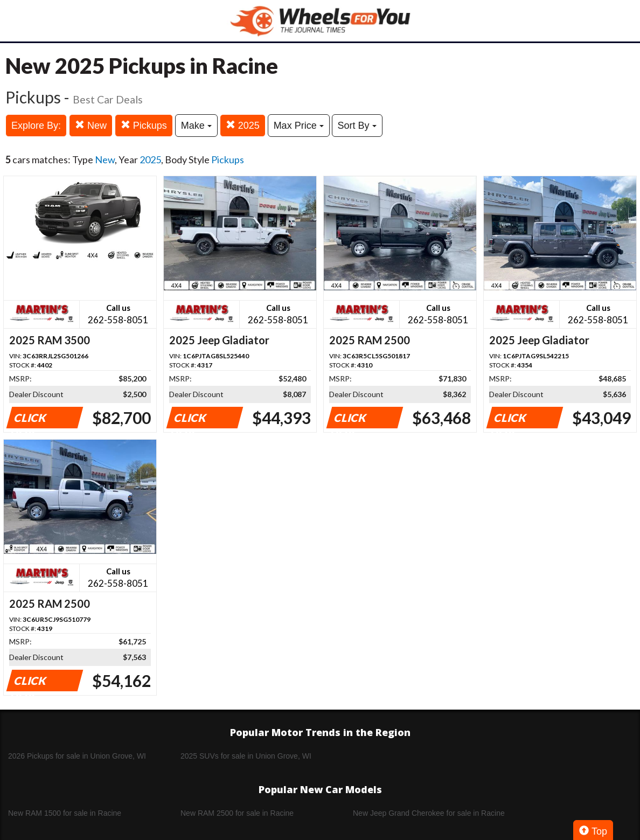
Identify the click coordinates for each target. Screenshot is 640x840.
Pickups (144, 125)
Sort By (357, 126)
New (91, 125)
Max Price (299, 126)
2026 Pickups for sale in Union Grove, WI (77, 756)
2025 (243, 125)
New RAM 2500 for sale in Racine (237, 813)
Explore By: (36, 126)
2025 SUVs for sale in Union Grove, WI (246, 756)
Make (196, 126)
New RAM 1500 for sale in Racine (65, 813)
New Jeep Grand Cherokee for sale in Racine (429, 813)
